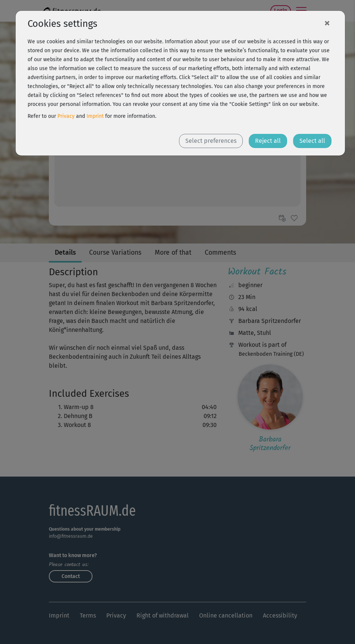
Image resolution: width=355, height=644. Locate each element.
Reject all (268, 141)
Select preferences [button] (211, 141)
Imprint (95, 116)
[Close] (327, 23)
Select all (312, 141)
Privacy (66, 116)
